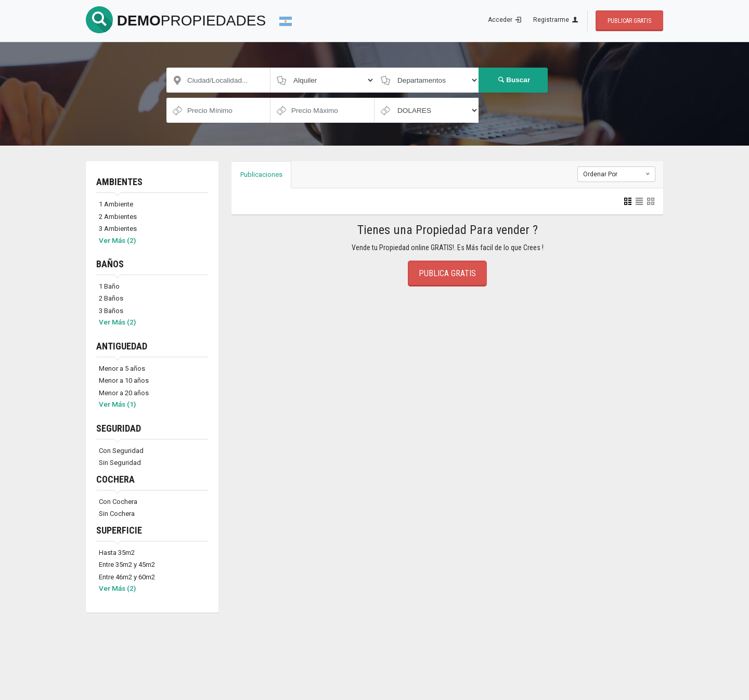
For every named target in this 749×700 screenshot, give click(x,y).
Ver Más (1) (117, 404)
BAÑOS (110, 264)
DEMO (176, 21)
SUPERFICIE (119, 530)
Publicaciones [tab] (261, 174)
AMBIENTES (119, 182)
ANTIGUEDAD (122, 346)
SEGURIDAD (119, 428)
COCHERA (115, 479)
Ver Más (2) (117, 240)
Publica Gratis (447, 273)
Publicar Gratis (629, 21)
